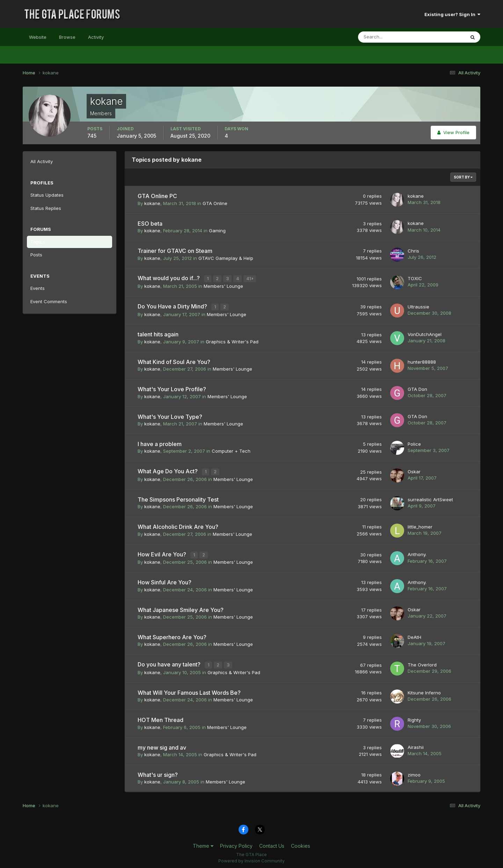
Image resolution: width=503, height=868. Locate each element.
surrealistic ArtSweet (430, 498)
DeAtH (414, 635)
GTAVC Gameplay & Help (226, 258)
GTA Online (215, 203)
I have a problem (160, 443)
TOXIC (415, 278)
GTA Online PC (157, 196)
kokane (152, 203)
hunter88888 (422, 360)
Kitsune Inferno (424, 690)
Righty (414, 717)
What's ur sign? (158, 772)
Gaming (217, 231)
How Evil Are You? (163, 553)
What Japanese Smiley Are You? (181, 607)
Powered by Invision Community (251, 858)
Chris (413, 251)
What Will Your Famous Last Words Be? (189, 690)
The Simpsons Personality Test (178, 498)
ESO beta (150, 224)
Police (414, 443)
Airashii (416, 744)
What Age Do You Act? (168, 470)
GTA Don (417, 388)
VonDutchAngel (425, 333)
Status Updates (47, 195)
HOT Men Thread (161, 717)
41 (250, 279)
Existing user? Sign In (452, 14)
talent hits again (158, 333)
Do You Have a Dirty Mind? (173, 306)
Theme (203, 843)
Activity (96, 37)
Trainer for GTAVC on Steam (175, 251)
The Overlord (422, 662)
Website (38, 37)
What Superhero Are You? (172, 635)
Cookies (301, 843)
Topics (38, 242)
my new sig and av (162, 744)
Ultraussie (418, 306)
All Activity (42, 161)
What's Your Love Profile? (172, 388)
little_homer (420, 525)
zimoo (414, 772)
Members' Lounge (223, 285)
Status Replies (46, 208)
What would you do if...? (169, 278)
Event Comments (49, 301)
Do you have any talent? (170, 662)
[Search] (389, 37)
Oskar (414, 470)
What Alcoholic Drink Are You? (178, 525)
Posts (36, 255)
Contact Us (272, 843)
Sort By (463, 177)
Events (38, 288)
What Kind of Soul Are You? (174, 361)
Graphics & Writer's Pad (232, 341)
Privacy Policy (236, 843)
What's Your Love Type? (170, 415)
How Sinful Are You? (165, 580)
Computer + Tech (231, 450)
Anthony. (417, 553)
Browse (67, 37)
